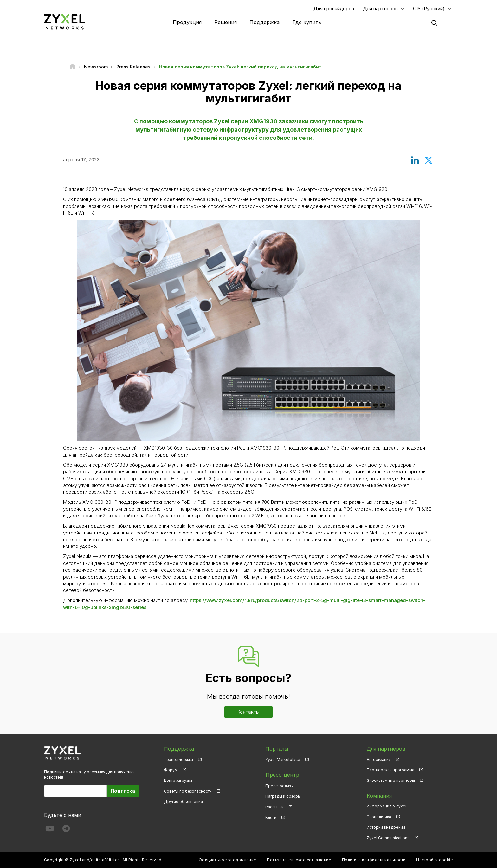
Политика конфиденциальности (374, 860)
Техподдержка (178, 760)
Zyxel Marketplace (283, 760)
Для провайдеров (334, 8)
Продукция (187, 22)
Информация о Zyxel (387, 806)
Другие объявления (183, 802)
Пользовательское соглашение (299, 860)
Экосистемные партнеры (391, 781)
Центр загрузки (178, 781)
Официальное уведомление (228, 860)
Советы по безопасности (188, 791)
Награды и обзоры (283, 796)
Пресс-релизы (279, 785)
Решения (226, 22)
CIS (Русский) (429, 8)
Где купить (307, 22)
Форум (171, 770)
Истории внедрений (386, 827)
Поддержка (265, 22)
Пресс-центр (282, 775)
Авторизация (379, 760)
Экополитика (379, 817)
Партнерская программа (390, 770)
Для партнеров (380, 8)
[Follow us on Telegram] (66, 830)
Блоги (271, 817)
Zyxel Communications (388, 838)
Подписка (123, 791)
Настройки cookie (435, 860)
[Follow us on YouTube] (50, 830)
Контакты (248, 712)
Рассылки (274, 806)
